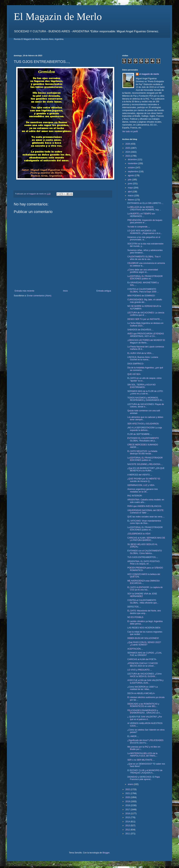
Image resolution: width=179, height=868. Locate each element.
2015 (128, 817)
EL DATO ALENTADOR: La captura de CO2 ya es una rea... (145, 589)
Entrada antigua (104, 291)
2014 (128, 822)
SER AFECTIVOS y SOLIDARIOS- (143, 424)
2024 (128, 152)
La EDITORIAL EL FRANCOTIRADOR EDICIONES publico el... (145, 277)
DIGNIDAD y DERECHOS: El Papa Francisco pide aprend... (144, 778)
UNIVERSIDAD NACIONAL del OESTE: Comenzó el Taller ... (146, 512)
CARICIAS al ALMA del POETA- (142, 659)
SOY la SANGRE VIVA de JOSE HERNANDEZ (142, 595)
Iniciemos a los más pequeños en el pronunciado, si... (144, 238)
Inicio (65, 291)
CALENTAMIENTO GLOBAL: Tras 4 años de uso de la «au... (144, 258)
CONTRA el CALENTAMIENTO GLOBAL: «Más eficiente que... (143, 601)
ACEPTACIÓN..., (135, 649)
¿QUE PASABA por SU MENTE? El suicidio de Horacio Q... (144, 480)
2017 (128, 810)
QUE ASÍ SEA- (134, 374)
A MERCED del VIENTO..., (140, 475)
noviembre (133, 163)
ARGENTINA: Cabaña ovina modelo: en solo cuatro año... (146, 501)
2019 (128, 801)
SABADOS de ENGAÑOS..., (140, 330)
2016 (128, 814)
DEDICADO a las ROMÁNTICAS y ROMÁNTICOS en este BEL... (143, 705)
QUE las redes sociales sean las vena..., (146, 517)
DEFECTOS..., (134, 607)
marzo (131, 196)
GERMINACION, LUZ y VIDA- (141, 485)
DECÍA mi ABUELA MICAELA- (141, 693)
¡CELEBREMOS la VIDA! (139, 534)
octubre (132, 168)
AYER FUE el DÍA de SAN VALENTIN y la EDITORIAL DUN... (145, 682)
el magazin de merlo (149, 74)
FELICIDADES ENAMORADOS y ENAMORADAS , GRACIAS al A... (144, 712)
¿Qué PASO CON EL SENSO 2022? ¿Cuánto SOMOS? (144, 644)
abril (130, 192)
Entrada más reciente (24, 291)
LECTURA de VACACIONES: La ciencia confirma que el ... (146, 314)
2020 (128, 797)
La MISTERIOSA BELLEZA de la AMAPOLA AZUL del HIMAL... (142, 755)
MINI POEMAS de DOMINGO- (141, 296)
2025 (128, 148)
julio (130, 180)
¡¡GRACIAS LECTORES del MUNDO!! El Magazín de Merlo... (146, 341)
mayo (131, 188)
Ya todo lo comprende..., (139, 227)
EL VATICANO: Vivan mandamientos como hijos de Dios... (144, 522)
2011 (128, 834)
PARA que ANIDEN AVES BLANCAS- (145, 506)
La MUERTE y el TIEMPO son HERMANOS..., (141, 215)
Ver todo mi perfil (130, 131)
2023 (128, 156)
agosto (131, 175)
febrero (131, 200)
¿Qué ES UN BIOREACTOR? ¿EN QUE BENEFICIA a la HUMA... (146, 469)
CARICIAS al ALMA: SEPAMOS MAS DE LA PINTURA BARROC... (146, 539)
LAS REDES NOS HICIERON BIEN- (144, 628)
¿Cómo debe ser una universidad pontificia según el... (143, 271)
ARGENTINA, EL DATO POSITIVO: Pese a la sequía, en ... (144, 563)
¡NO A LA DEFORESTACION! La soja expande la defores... (145, 429)
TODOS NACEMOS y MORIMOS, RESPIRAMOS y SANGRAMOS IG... (146, 399)
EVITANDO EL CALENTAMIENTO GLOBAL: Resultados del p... (143, 439)
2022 (128, 789)
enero (131, 784)
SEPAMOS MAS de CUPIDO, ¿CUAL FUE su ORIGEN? (145, 654)
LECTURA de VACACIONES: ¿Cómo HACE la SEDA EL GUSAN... (144, 675)
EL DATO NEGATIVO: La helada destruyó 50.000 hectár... (142, 452)
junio (130, 184)
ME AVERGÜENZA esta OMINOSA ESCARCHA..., (143, 582)
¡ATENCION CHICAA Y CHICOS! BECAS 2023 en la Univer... (143, 664)
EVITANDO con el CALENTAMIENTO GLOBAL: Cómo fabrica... (145, 552)
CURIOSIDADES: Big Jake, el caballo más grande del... (145, 301)
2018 (128, 805)
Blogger (106, 853)
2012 (128, 830)
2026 (128, 144)
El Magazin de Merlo (58, 17)
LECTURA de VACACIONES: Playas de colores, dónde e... (146, 405)
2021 (128, 793)
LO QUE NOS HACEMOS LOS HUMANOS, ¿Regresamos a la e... (145, 232)
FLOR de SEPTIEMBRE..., (140, 434)
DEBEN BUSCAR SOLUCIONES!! (143, 638)
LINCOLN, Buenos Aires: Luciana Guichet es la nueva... (143, 358)
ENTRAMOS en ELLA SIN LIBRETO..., (145, 203)
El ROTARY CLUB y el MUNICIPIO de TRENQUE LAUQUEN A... (145, 772)
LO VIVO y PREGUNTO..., (140, 670)
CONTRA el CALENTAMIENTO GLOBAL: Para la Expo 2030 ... (143, 290)
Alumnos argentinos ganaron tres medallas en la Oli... (143, 490)
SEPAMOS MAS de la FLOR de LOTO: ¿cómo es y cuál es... (145, 392)
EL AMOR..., (133, 736)
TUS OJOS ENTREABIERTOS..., (143, 557)
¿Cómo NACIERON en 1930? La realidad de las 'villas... (143, 688)
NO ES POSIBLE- (136, 617)
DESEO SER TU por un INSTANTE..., (145, 319)
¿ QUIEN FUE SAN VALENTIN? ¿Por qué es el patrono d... (145, 718)
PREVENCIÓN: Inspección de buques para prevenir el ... (145, 221)
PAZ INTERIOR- (135, 496)
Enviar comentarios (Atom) (39, 296)
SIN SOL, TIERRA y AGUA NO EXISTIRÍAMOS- (141, 386)
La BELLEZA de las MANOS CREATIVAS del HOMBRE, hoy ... (144, 208)
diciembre (133, 160)
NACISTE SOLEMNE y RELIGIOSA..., (145, 464)
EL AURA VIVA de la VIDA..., (141, 353)
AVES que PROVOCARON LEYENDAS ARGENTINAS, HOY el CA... (146, 335)
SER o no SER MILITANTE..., (141, 760)
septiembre (133, 172)
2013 (128, 826)
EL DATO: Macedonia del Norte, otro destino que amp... (144, 612)
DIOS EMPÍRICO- (136, 364)
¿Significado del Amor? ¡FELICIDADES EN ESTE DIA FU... (145, 741)
